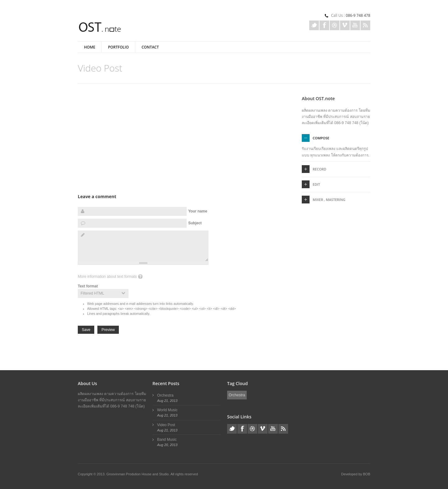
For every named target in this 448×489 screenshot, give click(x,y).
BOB (367, 474)
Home (90, 47)
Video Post (166, 425)
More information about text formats (107, 277)
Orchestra (165, 395)
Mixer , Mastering (329, 200)
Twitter (314, 25)
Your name (198, 211)
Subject (195, 223)
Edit (316, 184)
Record (320, 169)
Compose (321, 138)
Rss (365, 25)
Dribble (335, 25)
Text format (88, 286)
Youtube (355, 25)
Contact (150, 47)
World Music (167, 410)
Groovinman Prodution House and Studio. (138, 474)
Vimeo (345, 25)
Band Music (167, 440)
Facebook (324, 25)
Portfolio (118, 47)
